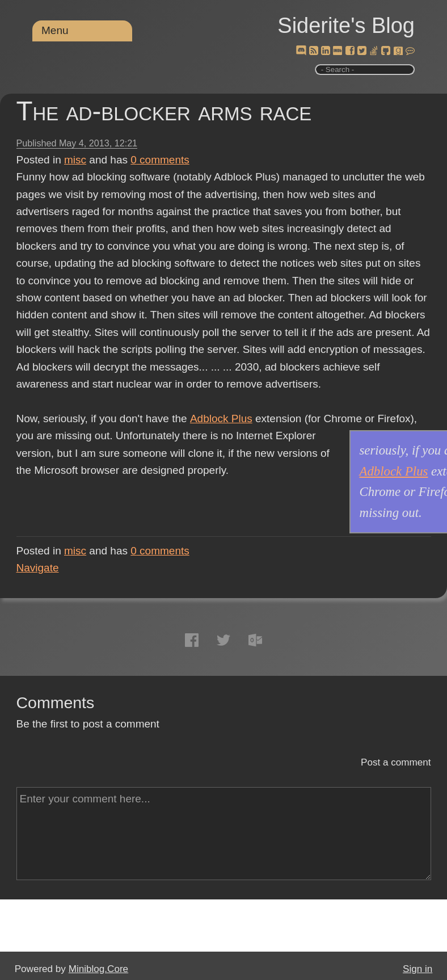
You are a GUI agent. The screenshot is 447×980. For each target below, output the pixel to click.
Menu (55, 30)
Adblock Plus (221, 419)
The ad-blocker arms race (164, 111)
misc (75, 160)
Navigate (38, 568)
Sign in (418, 969)
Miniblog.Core (98, 969)
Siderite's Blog (346, 26)
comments (160, 160)
